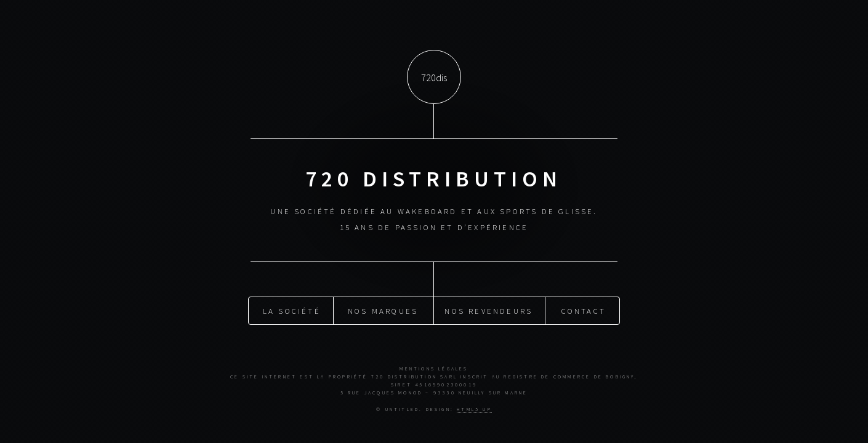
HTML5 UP (474, 409)
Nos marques (383, 310)
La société (292, 310)
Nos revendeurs (488, 310)
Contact (584, 310)
